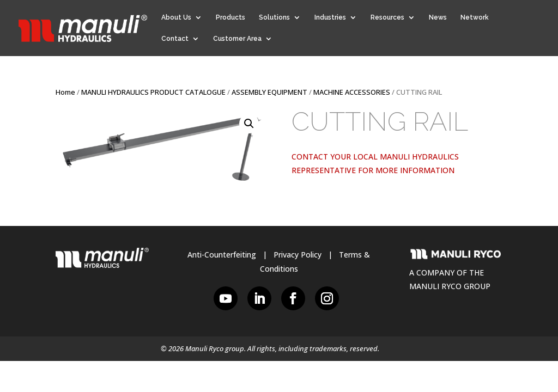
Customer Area (237, 39)
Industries (330, 17)
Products (231, 17)
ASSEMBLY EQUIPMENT (269, 92)
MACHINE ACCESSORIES (352, 92)
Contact (175, 39)
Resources (387, 17)
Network (475, 17)
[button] (249, 124)
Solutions (274, 17)
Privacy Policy (298, 255)
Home (65, 92)
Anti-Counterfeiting (222, 255)
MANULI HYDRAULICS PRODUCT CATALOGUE (153, 92)
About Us (176, 17)
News (438, 17)
